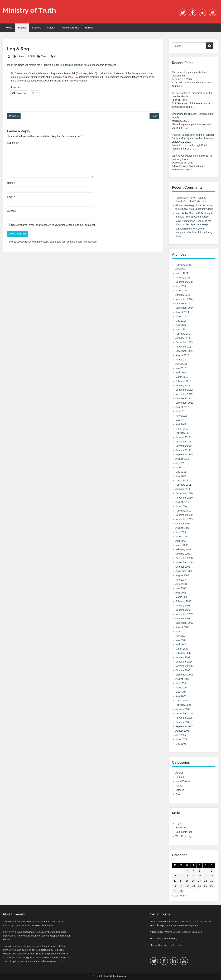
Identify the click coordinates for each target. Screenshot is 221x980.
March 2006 (182, 701)
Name (11, 183)
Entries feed (182, 828)
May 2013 (181, 368)
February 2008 (183, 601)
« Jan (175, 896)
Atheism (52, 28)
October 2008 (183, 567)
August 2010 (182, 502)
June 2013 (181, 364)
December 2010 (184, 493)
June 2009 (181, 537)
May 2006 (181, 692)
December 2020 (184, 282)
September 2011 (184, 455)
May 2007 (181, 640)
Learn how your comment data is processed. (73, 242)
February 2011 (183, 485)
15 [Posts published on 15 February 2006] (187, 881)
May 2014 (181, 321)
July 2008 (181, 580)
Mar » (183, 896)
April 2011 (181, 476)
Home (9, 28)
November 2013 (184, 347)
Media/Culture (71, 28)
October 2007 (183, 619)
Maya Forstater (184, 221)
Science (37, 28)
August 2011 (182, 459)
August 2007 (182, 627)
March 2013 (182, 377)
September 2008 (184, 571)
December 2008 (184, 558)
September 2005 (184, 726)
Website (11, 211)
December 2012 (184, 390)
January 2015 (183, 295)
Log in (179, 823)
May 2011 (181, 472)
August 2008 (182, 575)
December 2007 (184, 610)
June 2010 (181, 506)
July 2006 (181, 683)
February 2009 (183, 549)
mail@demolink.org (167, 938)
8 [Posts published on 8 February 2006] (187, 876)
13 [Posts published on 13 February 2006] (175, 881)
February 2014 (183, 334)
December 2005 (184, 713)
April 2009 (181, 541)
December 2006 (184, 662)
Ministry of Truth (29, 10)
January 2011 (183, 489)
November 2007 (184, 614)
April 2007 (181, 644)
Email (11, 197)
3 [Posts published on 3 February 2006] (199, 870)
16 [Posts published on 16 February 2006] (193, 881)
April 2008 (181, 593)
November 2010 (184, 498)
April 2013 (181, 373)
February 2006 (183, 705)
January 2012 (183, 437)
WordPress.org (183, 836)
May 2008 (181, 588)
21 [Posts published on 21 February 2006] (181, 886)
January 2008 (183, 606)
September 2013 (184, 351)
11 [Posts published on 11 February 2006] (206, 876)
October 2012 (183, 398)
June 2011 (181, 467)
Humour (90, 28)
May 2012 (181, 420)
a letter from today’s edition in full (69, 65)
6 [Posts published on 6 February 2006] (175, 876)
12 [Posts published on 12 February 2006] (212, 876)
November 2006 (184, 666)
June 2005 (181, 739)
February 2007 (183, 653)
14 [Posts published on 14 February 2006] (181, 881)
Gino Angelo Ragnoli (186, 205)
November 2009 (184, 519)
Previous (14, 116)
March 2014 (182, 329)
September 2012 (184, 403)
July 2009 (181, 532)
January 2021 (183, 278)
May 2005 (181, 744)
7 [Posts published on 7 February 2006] (181, 876)
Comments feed (184, 832)
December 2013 (184, 342)
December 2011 (184, 442)
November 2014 (184, 299)
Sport (178, 794)
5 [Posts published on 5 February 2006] (212, 870)
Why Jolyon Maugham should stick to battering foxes (194, 232)
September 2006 (184, 675)
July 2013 (181, 360)
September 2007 (184, 623)
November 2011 (184, 446)
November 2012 (184, 394)
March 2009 (182, 545)
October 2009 (183, 524)
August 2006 (182, 679)
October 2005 (183, 722)
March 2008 (182, 597)
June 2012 (181, 416)
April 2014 (181, 325)
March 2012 (182, 429)
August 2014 (182, 312)
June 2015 (181, 291)
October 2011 (183, 450)
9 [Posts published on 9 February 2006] (193, 876)
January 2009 (183, 554)
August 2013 (182, 355)
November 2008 (184, 562)
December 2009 (184, 515)
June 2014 (181, 316)
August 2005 (182, 731)
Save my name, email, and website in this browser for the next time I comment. (53, 225)
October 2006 (183, 670)
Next (154, 116)
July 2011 (181, 463)
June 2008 (181, 584)
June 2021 (181, 269)
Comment (13, 143)
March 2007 (182, 649)
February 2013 (183, 381)
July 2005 (181, 735)
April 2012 (181, 424)
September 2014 (184, 308)
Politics (22, 28)
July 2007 (181, 631)
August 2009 (182, 528)
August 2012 (182, 407)
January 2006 (183, 709)
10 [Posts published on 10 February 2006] (199, 876)
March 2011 (182, 480)
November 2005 (184, 718)
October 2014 (183, 303)
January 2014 (183, 338)
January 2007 (183, 657)
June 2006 (181, 688)
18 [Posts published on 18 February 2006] (206, 881)
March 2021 (182, 273)
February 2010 (183, 511)
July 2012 (181, 411)
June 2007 (181, 636)
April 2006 (181, 696)
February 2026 (183, 265)
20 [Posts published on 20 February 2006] (175, 886)
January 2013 (183, 385)
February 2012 (183, 433)
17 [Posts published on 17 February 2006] (199, 881)
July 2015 (181, 286)
